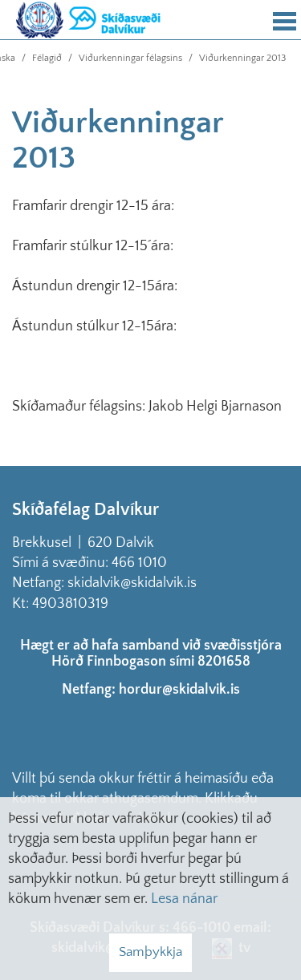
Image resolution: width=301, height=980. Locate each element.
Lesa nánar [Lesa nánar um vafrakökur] (184, 899)
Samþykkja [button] (150, 952)
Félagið (47, 58)
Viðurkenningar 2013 (242, 58)
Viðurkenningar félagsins (130, 58)
